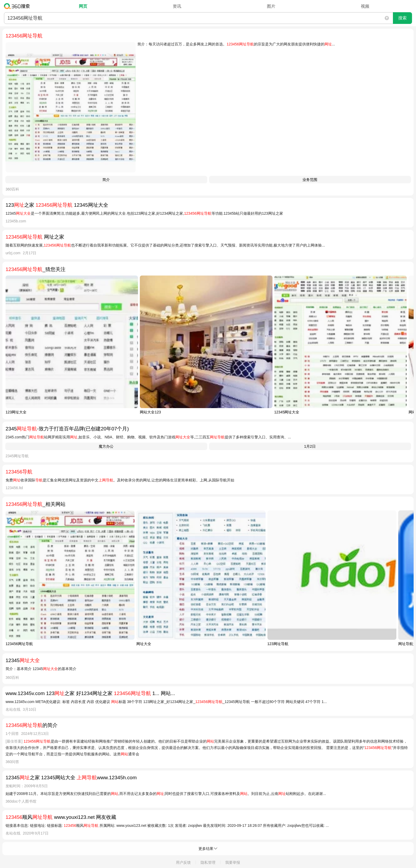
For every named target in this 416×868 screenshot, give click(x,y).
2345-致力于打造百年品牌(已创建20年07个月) (67, 429)
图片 (271, 6)
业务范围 (310, 180)
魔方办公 (106, 446)
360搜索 (18, 6)
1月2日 (310, 446)
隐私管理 (208, 862)
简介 (106, 180)
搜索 (402, 18)
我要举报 (233, 862)
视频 (365, 6)
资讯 (177, 6)
